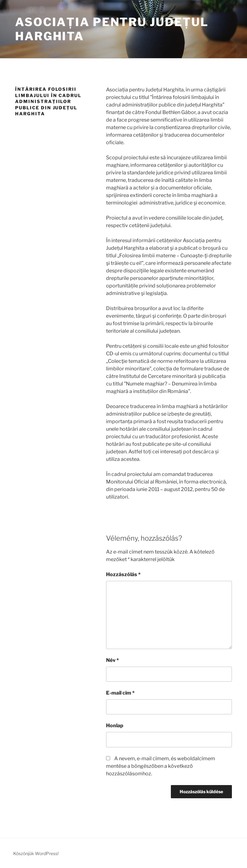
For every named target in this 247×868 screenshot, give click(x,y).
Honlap (115, 726)
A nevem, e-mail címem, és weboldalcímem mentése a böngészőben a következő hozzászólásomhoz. (161, 766)
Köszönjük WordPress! (36, 853)
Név (112, 660)
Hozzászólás (123, 574)
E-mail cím (120, 693)
